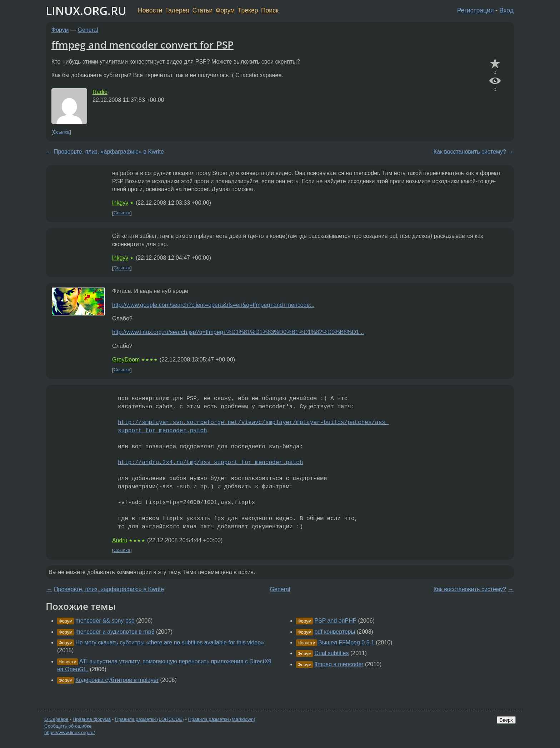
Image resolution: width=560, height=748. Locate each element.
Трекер (248, 10)
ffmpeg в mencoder (339, 664)
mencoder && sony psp (105, 621)
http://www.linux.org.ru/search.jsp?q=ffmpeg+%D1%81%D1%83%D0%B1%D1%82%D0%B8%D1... (238, 332)
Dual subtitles (331, 653)
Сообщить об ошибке (68, 726)
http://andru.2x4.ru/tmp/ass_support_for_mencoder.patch (210, 463)
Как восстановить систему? (470, 152)
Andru (120, 540)
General (88, 30)
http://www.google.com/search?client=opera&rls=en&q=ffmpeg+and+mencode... (213, 305)
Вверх (506, 720)
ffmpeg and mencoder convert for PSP (142, 45)
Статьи (202, 10)
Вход (506, 10)
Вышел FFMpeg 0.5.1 (346, 642)
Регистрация (476, 10)
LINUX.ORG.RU (86, 11)
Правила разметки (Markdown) (221, 719)
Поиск (270, 10)
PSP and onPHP (335, 621)
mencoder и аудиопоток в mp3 (115, 632)
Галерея (177, 10)
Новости (150, 10)
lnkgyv (120, 203)
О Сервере (56, 719)
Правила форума (92, 719)
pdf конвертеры (335, 632)
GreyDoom (126, 360)
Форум (225, 10)
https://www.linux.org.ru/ (69, 732)
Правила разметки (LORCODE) (149, 719)
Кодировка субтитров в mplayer (117, 680)
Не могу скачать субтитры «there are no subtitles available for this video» (170, 642)
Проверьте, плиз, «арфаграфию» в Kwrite (109, 152)
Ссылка (61, 132)
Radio (100, 92)
